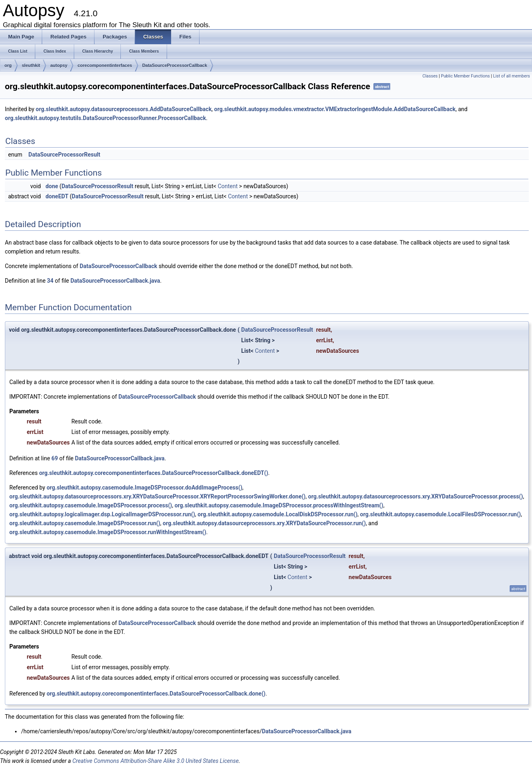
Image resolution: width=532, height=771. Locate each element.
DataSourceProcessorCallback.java (115, 281)
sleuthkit (31, 65)
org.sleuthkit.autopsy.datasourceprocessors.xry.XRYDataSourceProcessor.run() (264, 523)
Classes (430, 76)
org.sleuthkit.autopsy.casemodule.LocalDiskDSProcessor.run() (277, 514)
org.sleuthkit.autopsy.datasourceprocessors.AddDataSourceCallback (124, 109)
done (52, 186)
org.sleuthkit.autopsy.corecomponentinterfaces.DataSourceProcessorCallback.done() (156, 694)
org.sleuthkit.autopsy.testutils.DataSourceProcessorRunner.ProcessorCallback (105, 118)
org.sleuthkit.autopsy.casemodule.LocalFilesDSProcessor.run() (441, 514)
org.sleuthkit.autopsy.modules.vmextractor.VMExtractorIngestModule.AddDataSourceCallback (335, 109)
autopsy (59, 65)
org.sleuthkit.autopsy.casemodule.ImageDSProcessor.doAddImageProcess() (145, 488)
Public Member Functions (465, 76)
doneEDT (57, 196)
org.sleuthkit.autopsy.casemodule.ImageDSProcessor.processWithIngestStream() (279, 505)
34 (50, 281)
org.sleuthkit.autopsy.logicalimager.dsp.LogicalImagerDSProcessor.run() (102, 514)
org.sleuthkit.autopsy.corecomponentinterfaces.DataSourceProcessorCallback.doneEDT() (153, 473)
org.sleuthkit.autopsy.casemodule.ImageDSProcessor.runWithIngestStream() (108, 532)
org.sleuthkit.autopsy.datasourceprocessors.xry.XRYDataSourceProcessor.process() (416, 496)
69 (55, 458)
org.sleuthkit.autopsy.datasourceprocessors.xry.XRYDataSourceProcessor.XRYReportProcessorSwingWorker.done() (158, 496)
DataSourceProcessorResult (64, 155)
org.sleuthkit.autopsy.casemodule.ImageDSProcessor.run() (85, 523)
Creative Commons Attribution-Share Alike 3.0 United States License (155, 761)
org (8, 65)
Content (228, 186)
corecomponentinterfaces (105, 65)
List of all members (512, 76)
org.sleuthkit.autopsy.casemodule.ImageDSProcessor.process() (91, 505)
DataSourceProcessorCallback (175, 65)
